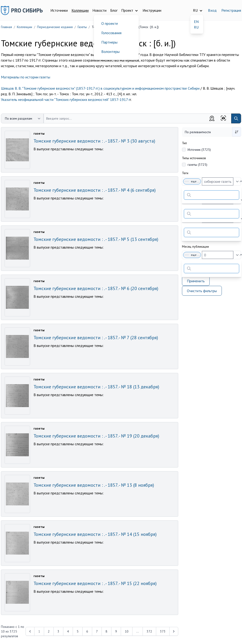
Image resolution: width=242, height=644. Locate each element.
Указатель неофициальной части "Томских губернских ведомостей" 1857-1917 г (65, 99)
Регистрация (231, 10)
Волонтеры (110, 52)
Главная (6, 27)
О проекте (110, 23)
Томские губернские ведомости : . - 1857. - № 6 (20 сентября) (96, 288)
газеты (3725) (197, 165)
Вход (212, 10)
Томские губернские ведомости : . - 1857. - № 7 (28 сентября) (96, 338)
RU (196, 27)
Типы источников (194, 158)
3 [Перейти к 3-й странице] (58, 631)
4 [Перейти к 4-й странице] (68, 631)
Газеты (82, 27)
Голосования (111, 33)
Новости (99, 10)
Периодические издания (55, 27)
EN (196, 22)
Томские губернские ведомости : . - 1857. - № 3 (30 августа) (94, 141)
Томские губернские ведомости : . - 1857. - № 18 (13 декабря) (96, 387)
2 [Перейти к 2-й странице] (49, 631)
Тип (184, 143)
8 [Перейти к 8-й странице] (106, 631)
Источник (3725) (199, 150)
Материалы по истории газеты (26, 77)
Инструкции (152, 10)
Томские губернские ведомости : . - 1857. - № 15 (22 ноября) (95, 583)
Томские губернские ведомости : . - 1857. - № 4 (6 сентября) (95, 190)
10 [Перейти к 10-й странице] (127, 631)
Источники (59, 10)
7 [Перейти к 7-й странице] (97, 631)
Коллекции (80, 10)
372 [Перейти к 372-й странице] (149, 631)
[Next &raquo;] (174, 631)
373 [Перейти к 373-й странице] (163, 631)
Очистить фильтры (202, 291)
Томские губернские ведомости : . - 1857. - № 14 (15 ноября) (95, 534)
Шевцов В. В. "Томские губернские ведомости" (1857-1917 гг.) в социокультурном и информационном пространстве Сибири (100, 88)
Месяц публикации (195, 247)
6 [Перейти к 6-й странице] (87, 631)
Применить (196, 281)
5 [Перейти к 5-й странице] (78, 631)
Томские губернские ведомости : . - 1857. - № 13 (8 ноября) (94, 485)
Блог (114, 10)
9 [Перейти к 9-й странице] (116, 631)
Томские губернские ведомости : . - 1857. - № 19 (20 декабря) (96, 436)
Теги (185, 173)
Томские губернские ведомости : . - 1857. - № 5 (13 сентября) (96, 239)
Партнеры (109, 42)
